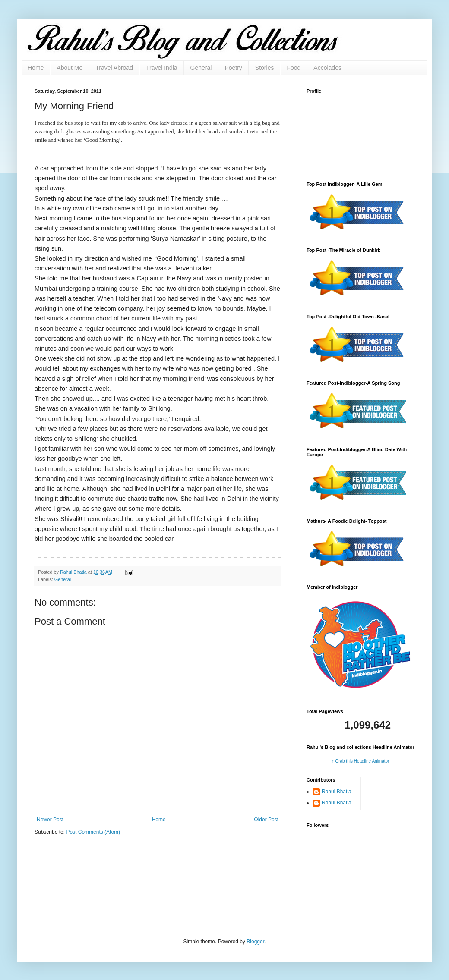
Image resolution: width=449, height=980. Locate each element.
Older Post (266, 820)
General (201, 68)
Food (294, 68)
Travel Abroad (114, 68)
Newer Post (50, 820)
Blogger (255, 942)
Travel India (162, 68)
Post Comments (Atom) (93, 832)
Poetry (233, 68)
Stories (265, 68)
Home (36, 68)
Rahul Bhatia (337, 792)
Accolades (327, 68)
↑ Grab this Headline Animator (361, 761)
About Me (70, 68)
